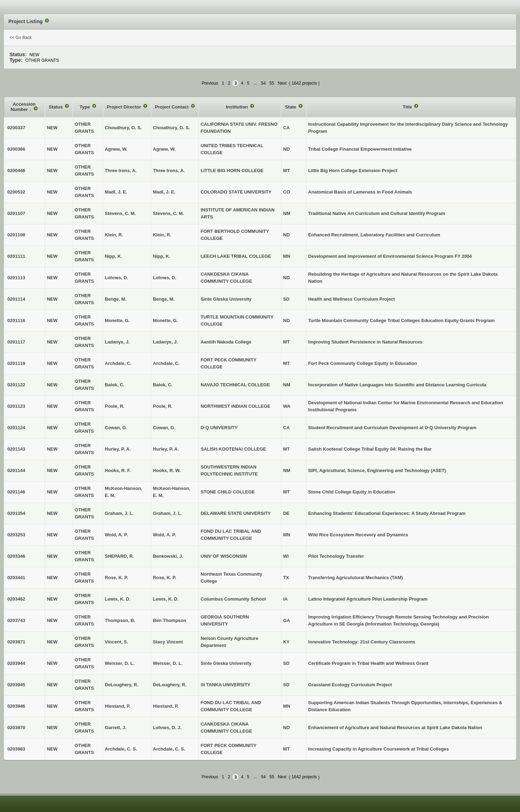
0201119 (16, 363)
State (291, 107)
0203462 (16, 599)
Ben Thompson (170, 620)
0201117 (16, 342)
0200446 (16, 171)
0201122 (16, 385)
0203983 (16, 749)
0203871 (16, 642)
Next (282, 83)
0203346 (16, 556)
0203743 (16, 620)
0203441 (16, 578)
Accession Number (23, 107)
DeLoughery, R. (170, 685)
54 (263, 83)
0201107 (16, 213)
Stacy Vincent (168, 642)
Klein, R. (162, 235)
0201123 (16, 406)
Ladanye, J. (165, 342)
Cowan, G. (164, 428)
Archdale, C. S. (169, 749)
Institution (238, 107)
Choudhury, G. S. (171, 128)
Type (86, 107)
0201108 (16, 235)
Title (408, 107)
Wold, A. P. (164, 535)
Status (56, 107)
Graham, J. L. (167, 513)
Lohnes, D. (164, 278)
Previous (210, 83)
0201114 (16, 299)
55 (272, 83)
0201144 (16, 470)
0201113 (16, 278)
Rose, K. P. (164, 578)
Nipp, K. (161, 256)
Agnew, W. (164, 149)
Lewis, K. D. (166, 599)
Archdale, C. (166, 363)
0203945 (16, 685)
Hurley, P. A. (166, 449)
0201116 (16, 320)
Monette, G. (165, 320)
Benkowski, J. (168, 556)
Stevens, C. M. (168, 213)
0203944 (16, 663)
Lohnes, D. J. (167, 728)
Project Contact (173, 107)
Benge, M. (164, 299)
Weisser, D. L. (168, 663)
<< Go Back (21, 38)
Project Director (125, 107)
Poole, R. (163, 406)
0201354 (16, 513)
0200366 (16, 149)
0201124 (16, 428)
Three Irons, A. (169, 171)
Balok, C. (163, 385)
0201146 (16, 492)
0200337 (16, 128)
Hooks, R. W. (167, 470)
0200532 (16, 192)
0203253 (16, 535)
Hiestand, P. (166, 706)
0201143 (16, 449)
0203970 (16, 728)
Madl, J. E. (164, 192)
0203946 (16, 706)
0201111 (16, 256)
